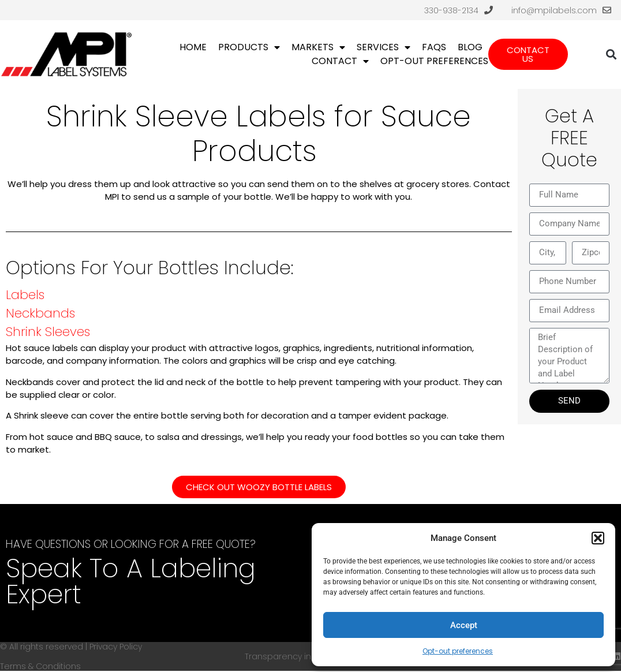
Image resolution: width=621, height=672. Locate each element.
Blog (470, 47)
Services (384, 47)
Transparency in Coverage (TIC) (311, 656)
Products (249, 47)
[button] (598, 538)
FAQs (434, 47)
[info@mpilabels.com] (607, 10)
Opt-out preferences (458, 651)
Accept (464, 625)
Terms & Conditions (40, 666)
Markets (318, 47)
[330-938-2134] (489, 10)
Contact (340, 61)
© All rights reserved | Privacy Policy (71, 647)
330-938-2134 (451, 10)
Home (193, 47)
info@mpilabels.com (554, 10)
